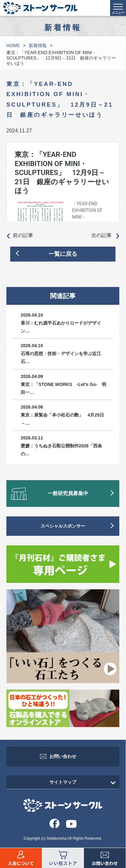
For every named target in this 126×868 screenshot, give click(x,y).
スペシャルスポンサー (63, 526)
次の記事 (105, 236)
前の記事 (20, 236)
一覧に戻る (63, 254)
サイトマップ (63, 782)
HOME (13, 45)
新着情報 (38, 45)
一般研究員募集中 (68, 493)
